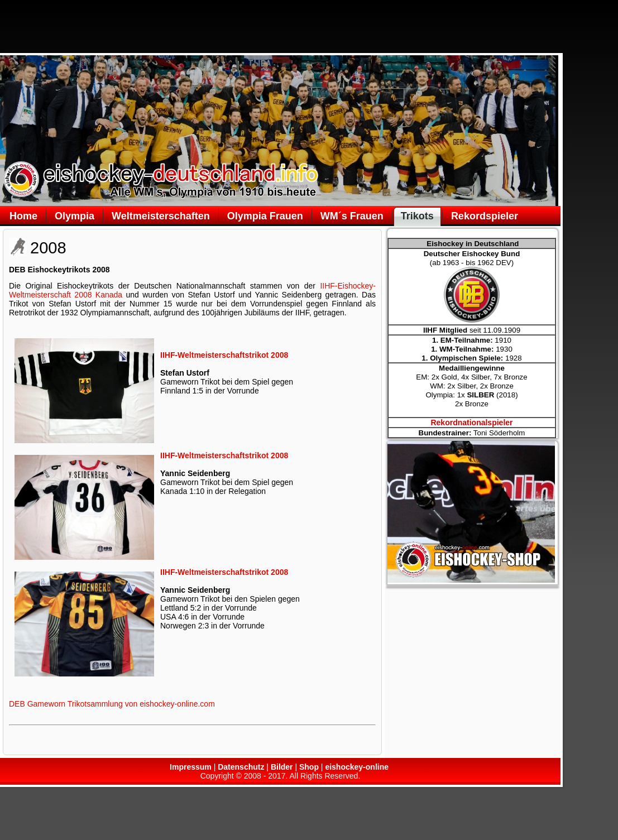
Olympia (75, 216)
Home (23, 216)
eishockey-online (357, 767)
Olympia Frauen (265, 216)
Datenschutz (241, 767)
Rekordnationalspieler (471, 423)
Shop (309, 767)
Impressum (191, 767)
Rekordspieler (485, 216)
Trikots (417, 216)
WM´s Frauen (352, 216)
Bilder (282, 767)
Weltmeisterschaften (161, 216)
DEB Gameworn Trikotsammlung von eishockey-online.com (112, 704)
